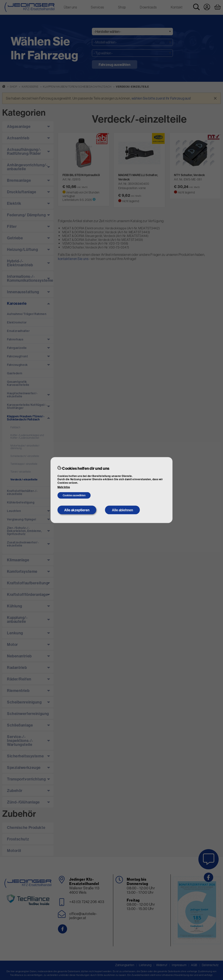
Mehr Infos (64, 487)
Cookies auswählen (74, 495)
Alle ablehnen (122, 510)
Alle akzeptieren (77, 510)
